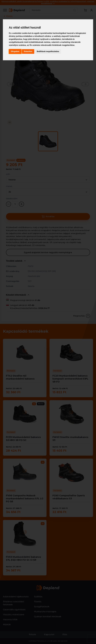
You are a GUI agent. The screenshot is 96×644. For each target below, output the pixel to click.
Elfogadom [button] (15, 51)
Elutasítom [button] (28, 51)
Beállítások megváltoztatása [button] (48, 51)
